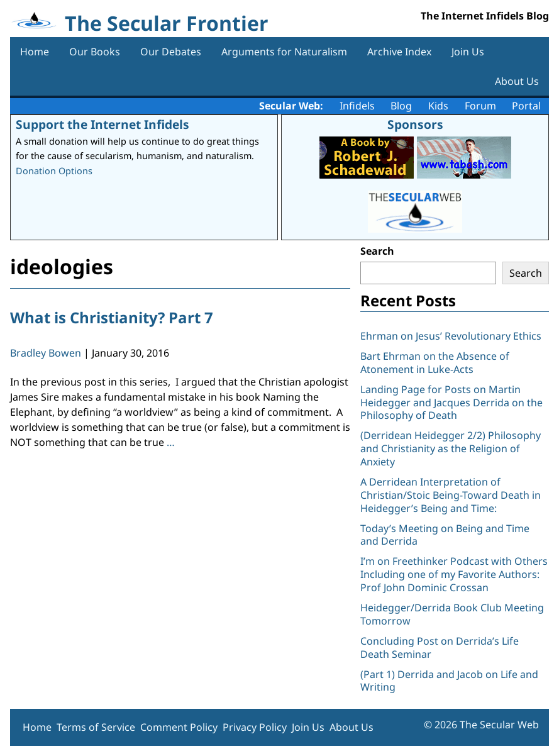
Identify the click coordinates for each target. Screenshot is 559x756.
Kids (438, 106)
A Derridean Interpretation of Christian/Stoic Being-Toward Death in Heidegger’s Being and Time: (451, 495)
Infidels (357, 106)
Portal (526, 106)
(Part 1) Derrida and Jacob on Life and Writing (449, 681)
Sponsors (415, 124)
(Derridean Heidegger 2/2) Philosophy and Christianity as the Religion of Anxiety (451, 448)
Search (377, 251)
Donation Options (54, 171)
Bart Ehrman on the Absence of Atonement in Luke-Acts (435, 363)
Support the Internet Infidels (102, 124)
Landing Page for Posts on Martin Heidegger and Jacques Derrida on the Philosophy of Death (451, 403)
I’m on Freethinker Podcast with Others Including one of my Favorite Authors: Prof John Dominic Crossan (454, 574)
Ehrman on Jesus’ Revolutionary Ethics (451, 336)
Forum (480, 106)
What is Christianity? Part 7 (112, 317)
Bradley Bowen (46, 353)
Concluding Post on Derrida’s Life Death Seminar (440, 648)
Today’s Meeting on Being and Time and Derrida (445, 535)
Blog (401, 106)
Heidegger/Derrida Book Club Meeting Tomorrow (452, 614)
